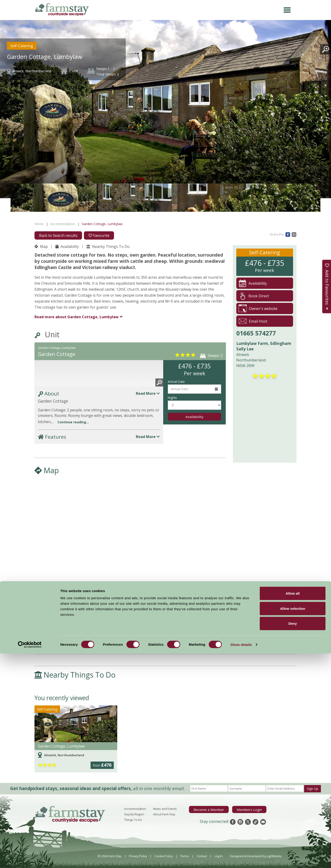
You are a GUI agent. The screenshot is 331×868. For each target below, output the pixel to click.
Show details (241, 859)
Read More (148, 393)
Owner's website (258, 308)
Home (39, 224)
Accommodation (63, 224)
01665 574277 (256, 333)
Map (41, 246)
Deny (293, 838)
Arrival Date (176, 382)
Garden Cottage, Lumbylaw (77, 317)
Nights (172, 398)
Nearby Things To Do (108, 246)
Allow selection (292, 823)
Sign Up (312, 789)
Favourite (99, 235)
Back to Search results (58, 235)
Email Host (253, 321)
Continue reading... (73, 422)
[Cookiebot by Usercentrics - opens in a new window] (30, 859)
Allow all (293, 808)
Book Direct (254, 296)
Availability (67, 246)
